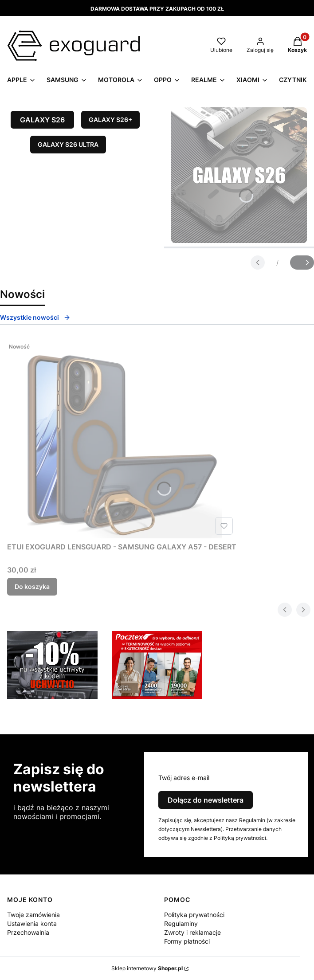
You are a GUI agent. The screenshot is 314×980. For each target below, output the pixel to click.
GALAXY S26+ (110, 120)
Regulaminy (181, 923)
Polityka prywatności (194, 915)
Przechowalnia (28, 932)
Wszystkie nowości (35, 317)
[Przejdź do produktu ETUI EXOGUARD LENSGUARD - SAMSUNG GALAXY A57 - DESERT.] (122, 439)
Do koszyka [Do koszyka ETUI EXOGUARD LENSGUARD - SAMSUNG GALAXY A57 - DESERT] (32, 586)
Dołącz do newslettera (206, 800)
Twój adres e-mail (184, 778)
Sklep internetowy (147, 968)
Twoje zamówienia (33, 915)
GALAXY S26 (42, 120)
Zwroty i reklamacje (192, 932)
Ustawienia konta (32, 923)
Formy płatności (187, 941)
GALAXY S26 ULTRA (68, 144)
